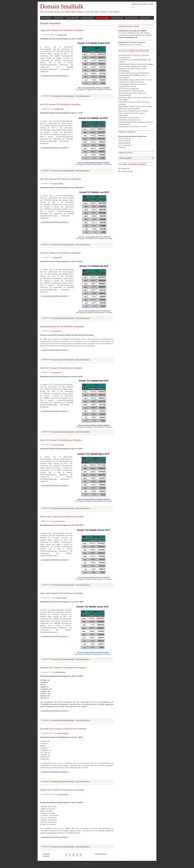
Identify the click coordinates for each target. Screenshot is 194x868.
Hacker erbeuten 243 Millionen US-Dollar (133, 66)
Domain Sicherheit (72, 18)
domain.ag (122, 147)
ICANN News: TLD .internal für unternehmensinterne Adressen (129, 119)
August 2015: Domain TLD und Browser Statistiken (62, 30)
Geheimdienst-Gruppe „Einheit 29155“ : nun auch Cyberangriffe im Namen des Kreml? (135, 81)
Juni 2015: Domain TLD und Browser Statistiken (61, 179)
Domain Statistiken (103, 18)
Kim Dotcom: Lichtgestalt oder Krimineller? (133, 111)
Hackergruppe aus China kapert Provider (133, 127)
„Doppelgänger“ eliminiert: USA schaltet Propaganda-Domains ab (132, 85)
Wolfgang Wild (62, 35)
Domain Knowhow (87, 18)
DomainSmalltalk (58, 183)
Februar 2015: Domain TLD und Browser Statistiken (62, 517)
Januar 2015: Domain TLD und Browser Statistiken (61, 593)
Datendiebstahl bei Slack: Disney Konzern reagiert (136, 64)
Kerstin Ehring (57, 331)
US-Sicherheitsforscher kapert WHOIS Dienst (134, 73)
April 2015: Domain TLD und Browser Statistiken (61, 368)
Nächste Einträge (101, 854)
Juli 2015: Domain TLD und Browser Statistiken (60, 104)
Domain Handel (117, 18)
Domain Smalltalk (62, 6)
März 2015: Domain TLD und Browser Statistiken (61, 440)
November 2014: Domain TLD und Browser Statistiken (63, 729)
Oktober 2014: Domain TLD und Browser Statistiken (62, 790)
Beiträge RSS (125, 169)
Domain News (46, 18)
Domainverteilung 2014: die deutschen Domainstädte (62, 327)
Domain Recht (58, 18)
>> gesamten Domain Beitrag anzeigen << (55, 76)
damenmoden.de (125, 141)
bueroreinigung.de (125, 145)
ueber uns (102, 864)
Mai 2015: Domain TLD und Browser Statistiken (61, 253)
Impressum (93, 864)
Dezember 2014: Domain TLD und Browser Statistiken (63, 668)
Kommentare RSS (127, 171)
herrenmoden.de (124, 139)
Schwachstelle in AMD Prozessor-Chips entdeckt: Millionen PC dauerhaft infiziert (135, 108)
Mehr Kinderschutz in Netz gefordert (131, 91)
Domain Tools (145, 18)
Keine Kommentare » (83, 96)
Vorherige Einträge (46, 855)
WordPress (119, 864)
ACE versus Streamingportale (129, 89)
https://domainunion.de (128, 37)
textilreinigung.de (124, 143)
